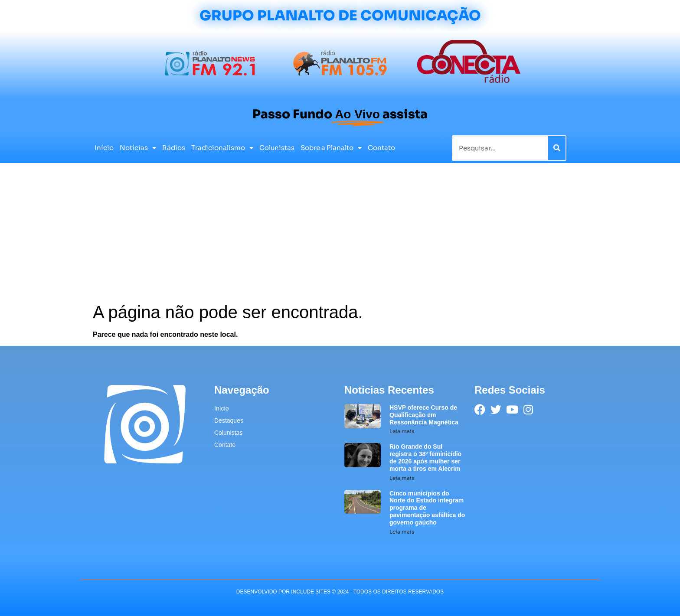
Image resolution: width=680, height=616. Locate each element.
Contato (381, 148)
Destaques (229, 420)
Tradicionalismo (222, 148)
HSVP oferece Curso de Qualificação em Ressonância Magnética (424, 415)
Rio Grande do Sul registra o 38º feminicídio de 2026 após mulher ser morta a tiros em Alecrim (425, 457)
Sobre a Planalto (331, 148)
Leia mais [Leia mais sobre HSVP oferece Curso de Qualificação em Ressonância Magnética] (402, 431)
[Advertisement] (340, 237)
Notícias (138, 148)
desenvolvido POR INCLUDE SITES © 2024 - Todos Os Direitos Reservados (340, 592)
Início (104, 148)
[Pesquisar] (557, 148)
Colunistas (277, 148)
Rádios (174, 148)
